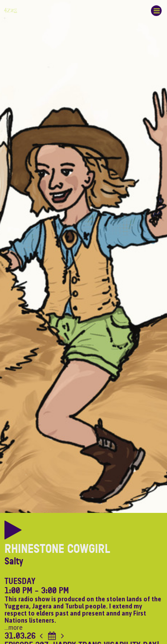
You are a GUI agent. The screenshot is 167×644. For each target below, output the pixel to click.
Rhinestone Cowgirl (57, 549)
